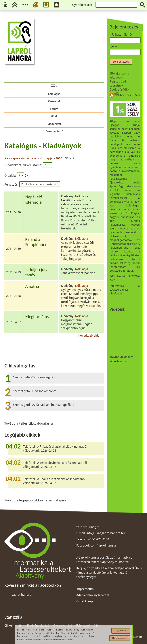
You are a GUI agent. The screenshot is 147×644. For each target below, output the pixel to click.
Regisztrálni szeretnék (118, 83)
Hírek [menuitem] (54, 116)
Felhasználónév (122, 34)
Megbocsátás (37, 317)
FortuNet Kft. (135, 637)
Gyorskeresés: (82, 5)
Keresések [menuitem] (54, 101)
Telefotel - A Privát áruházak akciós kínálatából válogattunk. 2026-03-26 (55, 448)
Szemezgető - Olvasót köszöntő (35, 391)
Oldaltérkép (85, 601)
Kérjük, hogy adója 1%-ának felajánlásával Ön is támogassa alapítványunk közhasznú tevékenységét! (109, 572)
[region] (54, 239)
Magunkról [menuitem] (54, 124)
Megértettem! (121, 631)
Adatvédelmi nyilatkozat (93, 595)
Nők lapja (46, 158)
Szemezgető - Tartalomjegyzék (34, 377)
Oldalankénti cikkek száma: (24, 165)
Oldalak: (10, 176)
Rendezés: (12, 185)
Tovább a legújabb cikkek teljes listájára (35, 500)
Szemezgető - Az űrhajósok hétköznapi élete (44, 405)
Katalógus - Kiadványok (43, 146)
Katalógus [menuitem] (54, 94)
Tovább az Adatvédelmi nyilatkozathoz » (53, 640)
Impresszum (85, 589)
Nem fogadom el (120, 638)
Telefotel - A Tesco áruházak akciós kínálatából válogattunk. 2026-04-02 (55, 465)
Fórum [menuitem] (54, 109)
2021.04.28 (14, 296)
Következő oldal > (90, 335)
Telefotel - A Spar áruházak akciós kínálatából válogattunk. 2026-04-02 (54, 481)
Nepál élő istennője (34, 200)
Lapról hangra (21, 595)
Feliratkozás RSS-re (125, 95)
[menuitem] (54, 86)
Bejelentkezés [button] (121, 62)
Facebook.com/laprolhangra (96, 545)
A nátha (32, 286)
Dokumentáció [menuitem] (54, 131)
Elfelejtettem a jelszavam (120, 75)
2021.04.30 (14, 212)
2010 (59, 158)
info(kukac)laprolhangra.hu (106, 533)
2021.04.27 (14, 322)
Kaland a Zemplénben (36, 242)
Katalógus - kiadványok (21, 158)
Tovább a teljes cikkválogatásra (29, 423)
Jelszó (115, 46)
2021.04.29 (14, 272)
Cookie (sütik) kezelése (119, 91)
